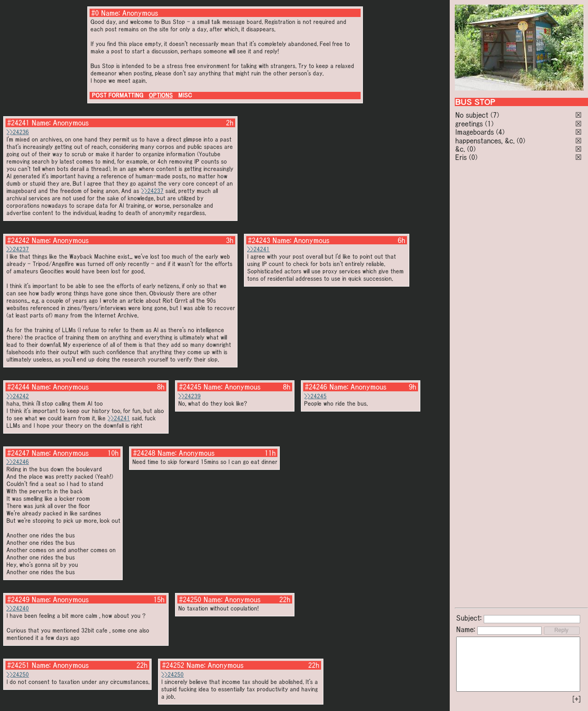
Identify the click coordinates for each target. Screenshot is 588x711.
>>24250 (18, 674)
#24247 (18, 453)
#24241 (18, 123)
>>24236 (18, 132)
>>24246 (18, 462)
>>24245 (315, 396)
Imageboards (475, 132)
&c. (460, 149)
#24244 (18, 387)
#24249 (18, 599)
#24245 (190, 387)
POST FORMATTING (118, 95)
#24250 (190, 599)
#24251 (18, 665)
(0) (521, 141)
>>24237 (152, 191)
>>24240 (18, 608)
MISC (185, 95)
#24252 (173, 665)
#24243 (259, 240)
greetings (469, 124)
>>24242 (18, 396)
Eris (461, 157)
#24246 (316, 387)
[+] (577, 699)
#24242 (18, 240)
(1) (489, 124)
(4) (500, 132)
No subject (473, 115)
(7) (495, 115)
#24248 (144, 453)
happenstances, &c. (485, 141)
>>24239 (189, 396)
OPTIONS (161, 95)
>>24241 (258, 249)
